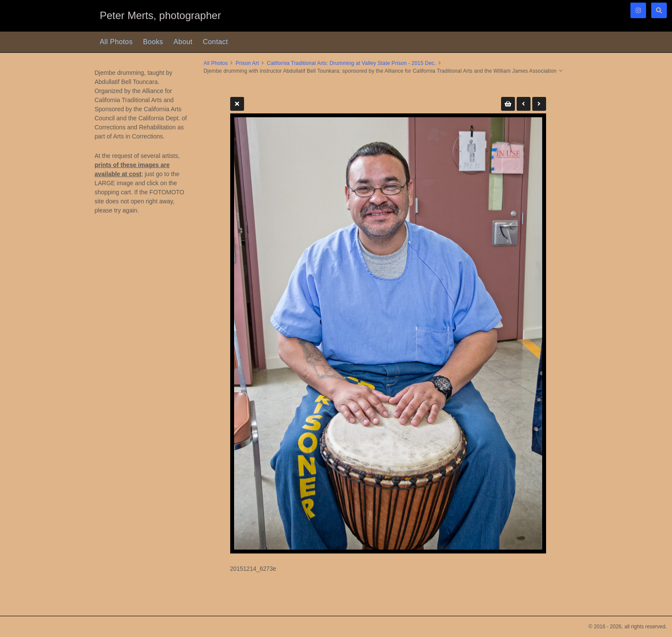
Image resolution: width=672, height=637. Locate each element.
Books (153, 42)
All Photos (116, 42)
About (183, 42)
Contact (215, 42)
